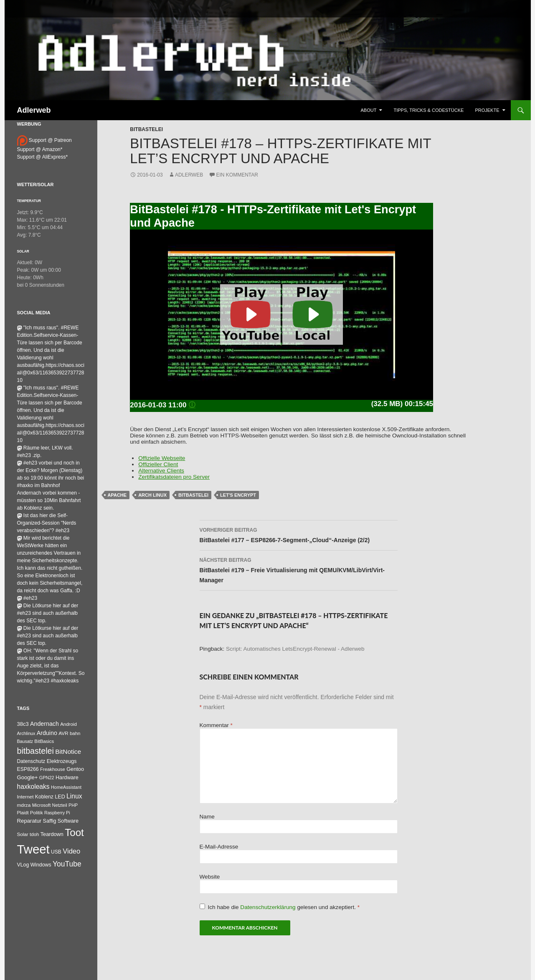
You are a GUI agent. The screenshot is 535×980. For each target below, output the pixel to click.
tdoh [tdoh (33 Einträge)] (34, 834)
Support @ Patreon (44, 140)
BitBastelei (146, 129)
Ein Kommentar (237, 175)
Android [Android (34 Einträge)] (68, 724)
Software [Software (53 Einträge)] (68, 821)
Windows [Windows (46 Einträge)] (41, 865)
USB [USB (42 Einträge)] (56, 852)
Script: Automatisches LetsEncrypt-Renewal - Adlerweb (295, 649)
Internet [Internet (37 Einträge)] (25, 797)
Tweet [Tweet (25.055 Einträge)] (33, 849)
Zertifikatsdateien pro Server (174, 477)
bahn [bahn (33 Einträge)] (75, 733)
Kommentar (216, 725)
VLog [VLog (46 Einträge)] (23, 865)
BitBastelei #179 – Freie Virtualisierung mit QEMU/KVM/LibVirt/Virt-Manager (299, 569)
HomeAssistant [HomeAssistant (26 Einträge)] (66, 787)
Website (210, 877)
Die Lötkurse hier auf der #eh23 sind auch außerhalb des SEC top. (48, 613)
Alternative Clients (161, 471)
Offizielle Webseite (162, 458)
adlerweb (189, 175)
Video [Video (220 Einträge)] (71, 851)
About (369, 110)
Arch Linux (152, 495)
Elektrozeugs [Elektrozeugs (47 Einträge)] (62, 761)
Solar (23, 251)
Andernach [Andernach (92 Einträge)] (44, 724)
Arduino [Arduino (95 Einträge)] (47, 733)
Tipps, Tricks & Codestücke (429, 110)
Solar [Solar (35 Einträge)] (23, 834)
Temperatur (29, 201)
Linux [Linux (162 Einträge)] (74, 796)
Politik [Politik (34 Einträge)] (37, 813)
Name (207, 817)
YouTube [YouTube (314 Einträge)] (67, 864)
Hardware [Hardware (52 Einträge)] (67, 778)
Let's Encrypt (238, 495)
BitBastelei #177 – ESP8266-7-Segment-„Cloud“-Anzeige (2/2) (299, 534)
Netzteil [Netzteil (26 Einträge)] (60, 805)
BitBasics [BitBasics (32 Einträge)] (44, 741)
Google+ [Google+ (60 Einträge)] (28, 777)
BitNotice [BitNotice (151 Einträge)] (68, 751)
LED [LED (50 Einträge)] (60, 797)
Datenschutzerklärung (269, 907)
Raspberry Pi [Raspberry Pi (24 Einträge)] (57, 813)
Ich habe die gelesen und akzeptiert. (280, 907)
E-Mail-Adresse (219, 847)
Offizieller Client (158, 464)
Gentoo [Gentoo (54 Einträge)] (75, 769)
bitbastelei (193, 495)
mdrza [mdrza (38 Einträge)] (24, 805)
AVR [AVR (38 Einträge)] (63, 733)
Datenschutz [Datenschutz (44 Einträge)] (31, 761)
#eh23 (27, 598)
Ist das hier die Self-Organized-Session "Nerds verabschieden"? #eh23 (47, 523)
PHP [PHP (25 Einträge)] (73, 805)
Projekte (487, 110)
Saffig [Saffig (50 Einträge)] (50, 821)
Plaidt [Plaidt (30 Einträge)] (23, 813)
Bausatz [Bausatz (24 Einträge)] (25, 741)
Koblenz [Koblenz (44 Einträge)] (44, 797)
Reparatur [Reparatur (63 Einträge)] (29, 821)
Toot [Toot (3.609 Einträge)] (74, 832)
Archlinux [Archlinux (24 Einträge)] (26, 733)
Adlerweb (34, 110)
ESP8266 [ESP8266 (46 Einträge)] (28, 769)
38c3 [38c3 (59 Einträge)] (23, 724)
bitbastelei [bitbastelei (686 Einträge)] (35, 751)
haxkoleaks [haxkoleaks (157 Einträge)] (33, 787)
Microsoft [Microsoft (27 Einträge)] (42, 805)
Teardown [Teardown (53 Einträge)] (52, 834)
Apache (117, 495)
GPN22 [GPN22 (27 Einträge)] (47, 778)
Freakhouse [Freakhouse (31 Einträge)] (53, 769)
